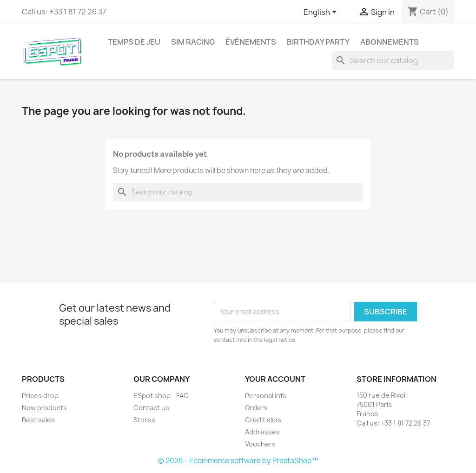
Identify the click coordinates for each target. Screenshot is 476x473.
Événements (251, 42)
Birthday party (318, 42)
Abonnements (390, 42)
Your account (275, 379)
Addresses (262, 432)
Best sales (38, 420)
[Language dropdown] (322, 13)
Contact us (151, 408)
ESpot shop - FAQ (161, 396)
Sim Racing (193, 42)
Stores (144, 420)
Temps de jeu (134, 42)
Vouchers (260, 444)
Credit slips (263, 420)
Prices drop (40, 396)
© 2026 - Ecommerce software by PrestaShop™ (238, 461)
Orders (256, 408)
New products (44, 408)
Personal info (266, 396)
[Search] (393, 60)
